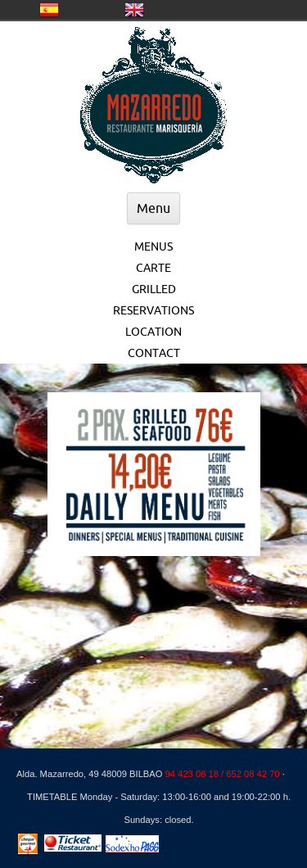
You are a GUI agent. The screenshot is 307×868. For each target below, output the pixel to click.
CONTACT (154, 353)
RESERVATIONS (153, 310)
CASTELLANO (49, 10)
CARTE (153, 268)
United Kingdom (134, 10)
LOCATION (153, 332)
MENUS (153, 246)
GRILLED (154, 289)
